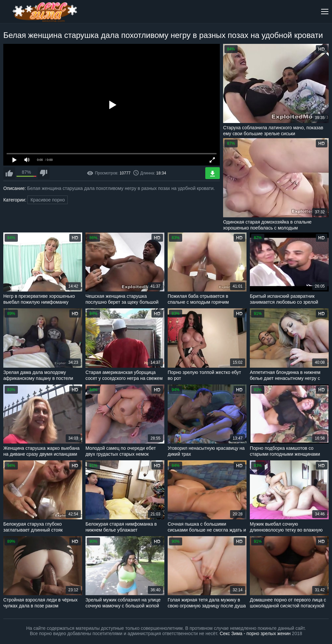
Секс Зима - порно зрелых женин (255, 633)
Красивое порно (48, 200)
